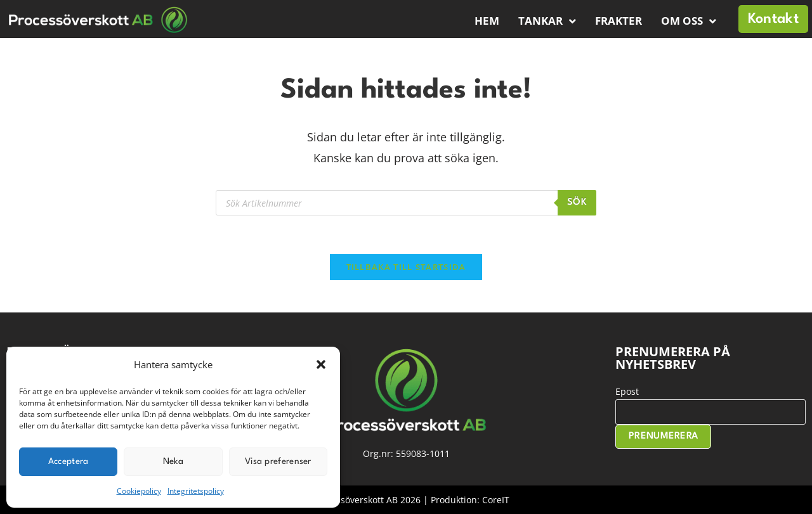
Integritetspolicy (196, 491)
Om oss (689, 21)
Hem (487, 21)
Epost (627, 391)
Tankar (547, 21)
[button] (321, 364)
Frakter (619, 21)
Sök (577, 202)
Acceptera (69, 461)
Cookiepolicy (139, 491)
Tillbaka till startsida (406, 267)
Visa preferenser (278, 461)
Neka (173, 461)
